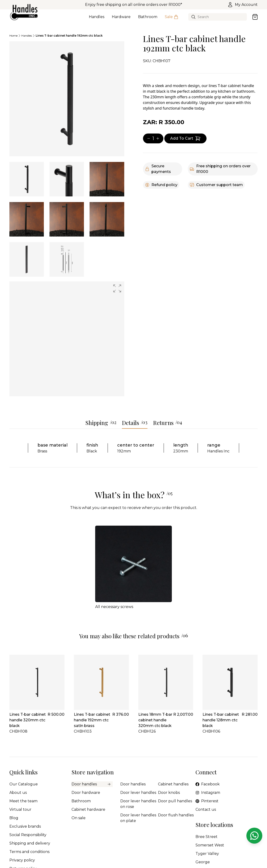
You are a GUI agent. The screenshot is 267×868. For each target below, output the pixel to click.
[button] (117, 288)
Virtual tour (20, 809)
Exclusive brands (25, 826)
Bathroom (148, 19)
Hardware (121, 19)
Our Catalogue (24, 784)
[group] (67, 339)
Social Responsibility (28, 835)
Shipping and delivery (30, 843)
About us (18, 793)
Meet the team (23, 801)
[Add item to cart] (185, 138)
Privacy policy (22, 860)
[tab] (27, 179)
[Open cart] (255, 17)
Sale (172, 19)
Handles (97, 19)
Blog (14, 818)
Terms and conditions (29, 852)
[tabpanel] (67, 99)
